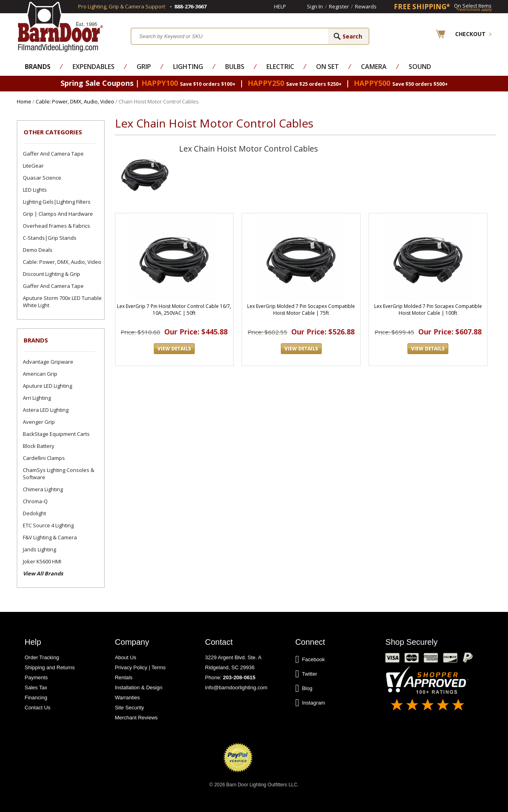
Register (339, 6)
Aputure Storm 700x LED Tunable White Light (62, 302)
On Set (328, 67)
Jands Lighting (39, 549)
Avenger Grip (39, 422)
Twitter (306, 674)
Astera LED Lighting (46, 410)
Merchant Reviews (136, 718)
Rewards (366, 6)
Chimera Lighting (43, 489)
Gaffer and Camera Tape (53, 154)
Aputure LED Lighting (47, 386)
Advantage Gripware (48, 362)
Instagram (310, 703)
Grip (144, 67)
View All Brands (43, 573)
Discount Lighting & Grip (51, 274)
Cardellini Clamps (44, 458)
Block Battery (39, 446)
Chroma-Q (35, 501)
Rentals (124, 677)
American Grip (40, 374)
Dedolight (34, 513)
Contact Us (38, 708)
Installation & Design (139, 687)
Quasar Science (42, 178)
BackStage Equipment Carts (56, 434)
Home (24, 101)
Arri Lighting (37, 398)
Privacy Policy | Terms (140, 667)
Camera (374, 67)
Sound (420, 67)
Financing (36, 698)
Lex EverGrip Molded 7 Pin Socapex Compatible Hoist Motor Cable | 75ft (301, 310)
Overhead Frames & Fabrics (56, 226)
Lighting (188, 67)
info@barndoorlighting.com (236, 687)
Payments (36, 677)
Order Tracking (42, 657)
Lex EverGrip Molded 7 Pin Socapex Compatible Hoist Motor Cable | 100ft (428, 310)
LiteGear (33, 166)
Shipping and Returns (50, 667)
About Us (126, 657)
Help (280, 6)
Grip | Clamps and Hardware (58, 214)
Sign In (315, 6)
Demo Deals (38, 250)
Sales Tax (36, 687)
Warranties (127, 698)
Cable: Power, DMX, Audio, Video (75, 101)
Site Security (130, 708)
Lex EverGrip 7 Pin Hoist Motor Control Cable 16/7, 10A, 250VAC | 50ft (174, 310)
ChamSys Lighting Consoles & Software (58, 474)
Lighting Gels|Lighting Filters (57, 202)
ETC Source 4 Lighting (48, 525)
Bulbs (235, 67)
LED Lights (35, 190)
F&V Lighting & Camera (50, 537)
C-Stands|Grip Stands (50, 238)
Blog (304, 688)
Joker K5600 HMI (42, 561)
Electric (280, 67)
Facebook (310, 660)
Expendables (94, 67)
